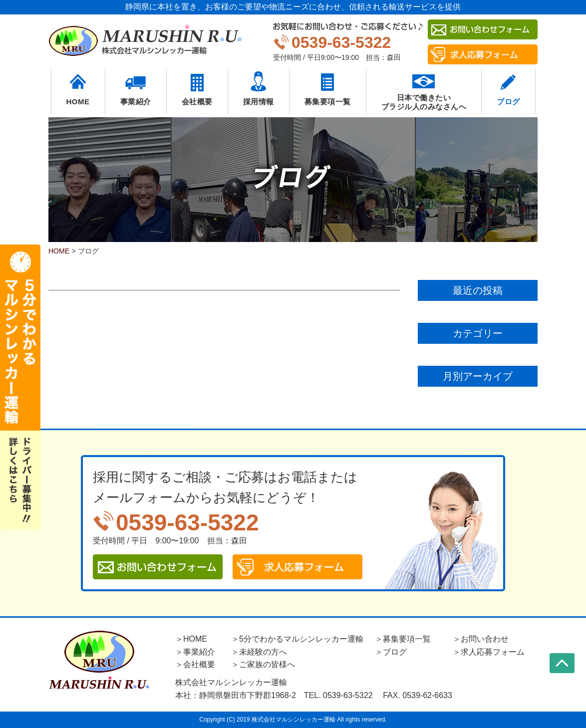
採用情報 (259, 102)
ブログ (508, 102)
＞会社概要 (195, 664)
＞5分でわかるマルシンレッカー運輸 (297, 639)
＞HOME (191, 639)
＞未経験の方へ (259, 652)
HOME (78, 102)
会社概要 (197, 102)
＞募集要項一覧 (403, 639)
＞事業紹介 (195, 652)
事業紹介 (136, 102)
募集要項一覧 (328, 102)
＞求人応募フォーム (489, 652)
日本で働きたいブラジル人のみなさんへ (424, 102)
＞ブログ (391, 652)
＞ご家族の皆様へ (263, 664)
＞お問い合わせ (481, 639)
